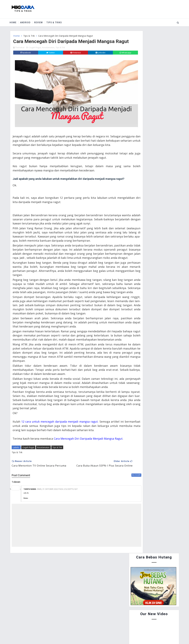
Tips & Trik (29, 34)
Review (41, 21)
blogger (117, 527)
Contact (43, 620)
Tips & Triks (56, 21)
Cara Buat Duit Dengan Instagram (161, 197)
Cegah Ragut (35, 53)
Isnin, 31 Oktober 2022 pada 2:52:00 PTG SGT (57, 541)
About (29, 620)
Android (28, 21)
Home (15, 21)
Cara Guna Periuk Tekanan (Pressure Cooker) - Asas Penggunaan (158, 173)
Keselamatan (48, 53)
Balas (26, 550)
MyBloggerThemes (117, 635)
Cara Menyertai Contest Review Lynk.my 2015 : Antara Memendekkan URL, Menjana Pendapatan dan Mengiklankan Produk (152, 156)
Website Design (81, 635)
